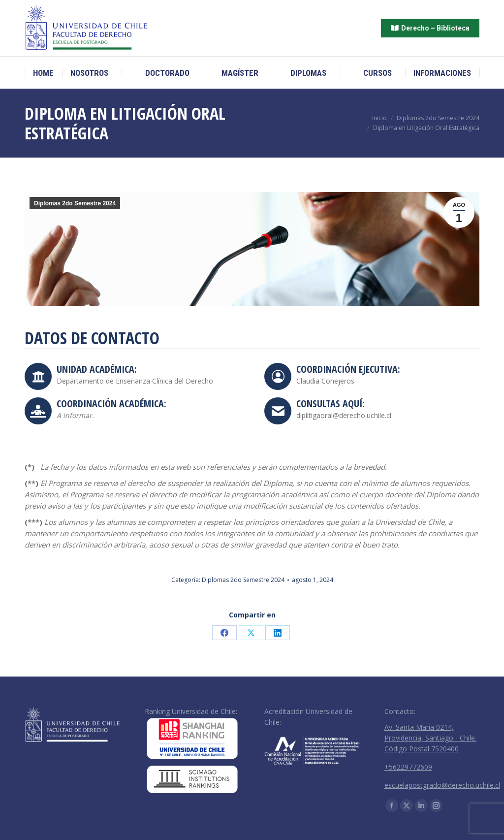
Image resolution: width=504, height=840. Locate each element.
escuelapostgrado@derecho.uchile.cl (442, 785)
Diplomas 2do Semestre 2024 (75, 203)
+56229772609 (408, 767)
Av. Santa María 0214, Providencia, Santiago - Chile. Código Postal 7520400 (430, 738)
